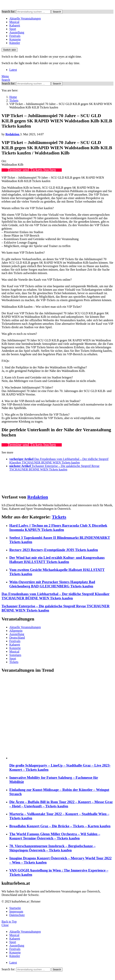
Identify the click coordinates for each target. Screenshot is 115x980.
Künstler (15, 43)
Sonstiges (15, 655)
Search (57, 12)
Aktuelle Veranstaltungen (25, 18)
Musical (14, 22)
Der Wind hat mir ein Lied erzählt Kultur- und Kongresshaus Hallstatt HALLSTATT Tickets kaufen (57, 560)
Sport (13, 29)
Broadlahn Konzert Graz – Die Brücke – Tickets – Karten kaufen (60, 826)
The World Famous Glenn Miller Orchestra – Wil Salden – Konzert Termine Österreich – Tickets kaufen (55, 836)
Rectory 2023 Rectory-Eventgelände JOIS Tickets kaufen (54, 550)
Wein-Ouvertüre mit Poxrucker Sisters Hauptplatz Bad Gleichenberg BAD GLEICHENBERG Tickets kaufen (52, 584)
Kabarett (15, 25)
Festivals (15, 36)
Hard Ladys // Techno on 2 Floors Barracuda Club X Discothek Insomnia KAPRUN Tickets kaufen (58, 528)
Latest (13, 70)
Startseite (15, 908)
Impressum (16, 911)
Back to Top (9, 922)
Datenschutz (17, 915)
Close (5, 925)
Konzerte (15, 39)
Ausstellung (17, 32)
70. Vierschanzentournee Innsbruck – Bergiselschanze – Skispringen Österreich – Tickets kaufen (52, 848)
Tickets (59, 517)
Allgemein (16, 631)
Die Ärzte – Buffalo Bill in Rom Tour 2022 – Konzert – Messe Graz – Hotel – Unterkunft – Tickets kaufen (61, 804)
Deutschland (17, 638)
